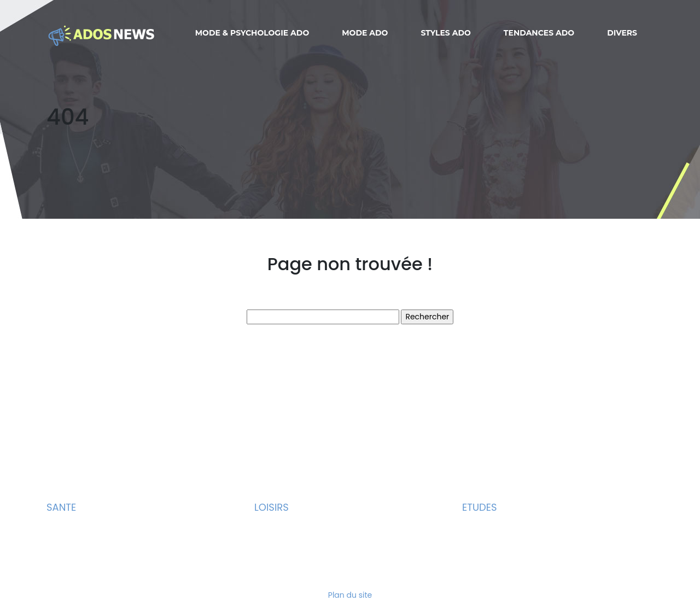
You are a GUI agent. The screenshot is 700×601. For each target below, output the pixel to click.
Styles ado (445, 33)
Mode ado (365, 33)
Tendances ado (539, 33)
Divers (622, 33)
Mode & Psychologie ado (252, 33)
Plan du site (350, 595)
